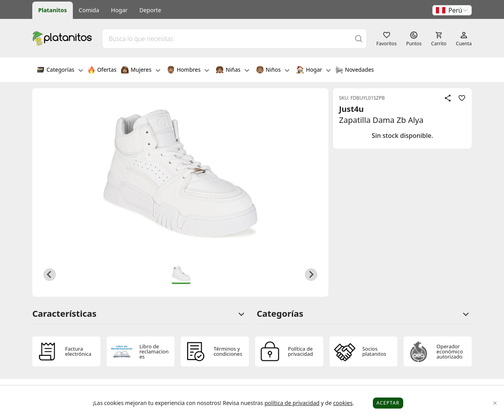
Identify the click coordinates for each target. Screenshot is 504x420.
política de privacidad (292, 403)
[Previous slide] (50, 275)
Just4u (351, 109)
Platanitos (53, 10)
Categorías (60, 71)
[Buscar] (359, 38)
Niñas (232, 71)
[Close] (495, 403)
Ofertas (102, 71)
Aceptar (388, 403)
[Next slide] (311, 275)
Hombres (188, 71)
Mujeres (141, 71)
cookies (343, 403)
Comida (89, 10)
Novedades (355, 71)
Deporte (150, 10)
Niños (273, 71)
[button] (452, 10)
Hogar (119, 10)
